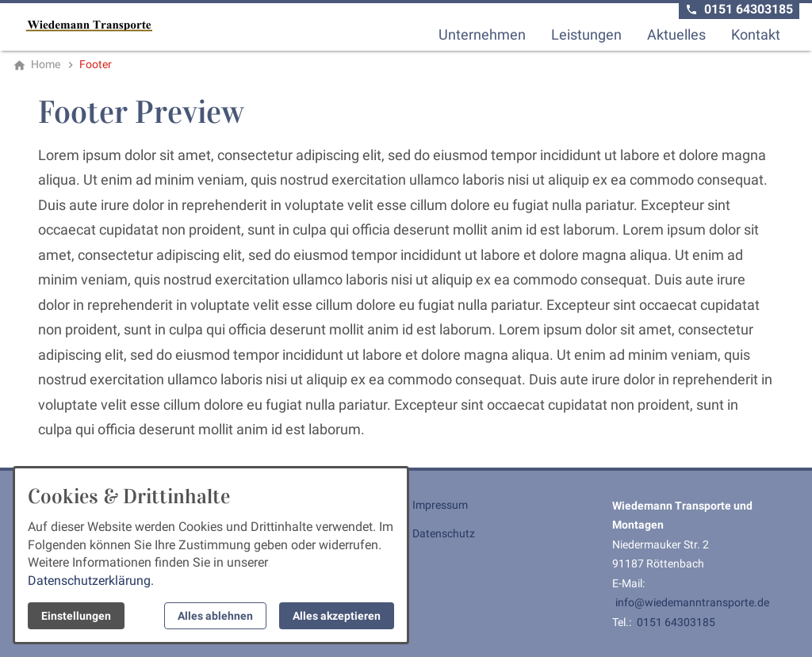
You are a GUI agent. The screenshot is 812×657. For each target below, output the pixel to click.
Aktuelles (676, 34)
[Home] (46, 64)
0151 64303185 (676, 622)
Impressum (440, 505)
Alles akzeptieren (337, 616)
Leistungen (586, 34)
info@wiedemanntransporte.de (692, 602)
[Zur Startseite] (89, 25)
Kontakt (756, 34)
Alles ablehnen (215, 616)
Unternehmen (482, 34)
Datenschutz (444, 533)
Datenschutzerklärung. (91, 581)
